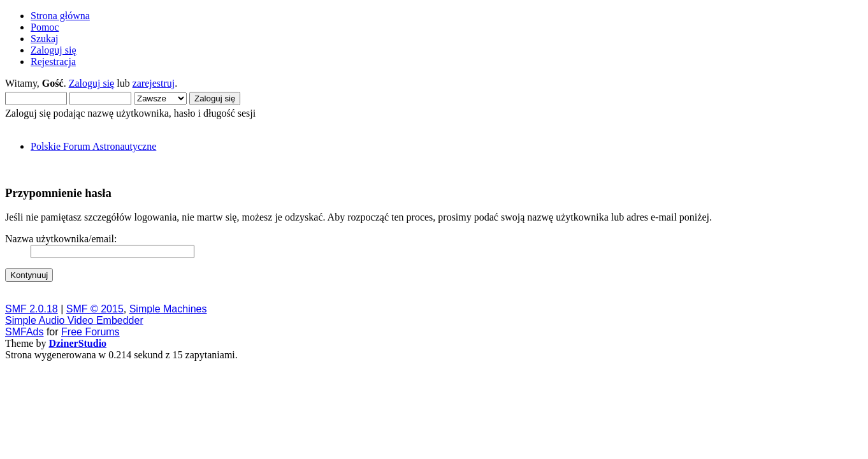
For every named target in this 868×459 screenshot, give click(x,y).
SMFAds (24, 332)
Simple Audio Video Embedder (74, 320)
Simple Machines (168, 309)
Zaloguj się (92, 83)
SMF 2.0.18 (32, 309)
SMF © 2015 (95, 309)
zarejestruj (154, 83)
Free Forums (90, 332)
